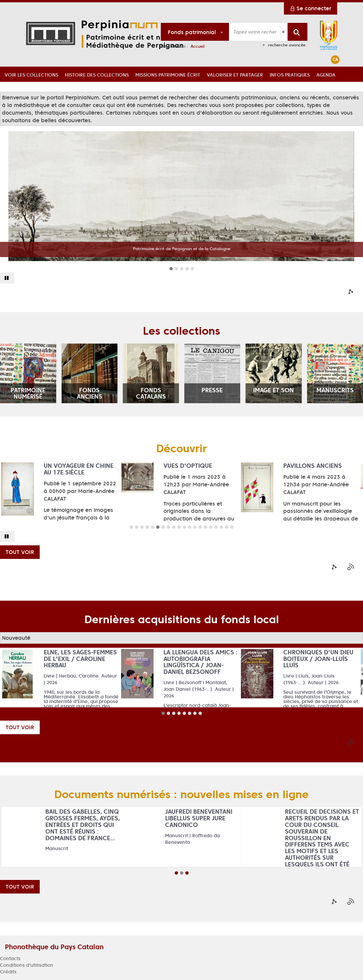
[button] (31, 74)
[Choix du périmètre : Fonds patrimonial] (195, 32)
